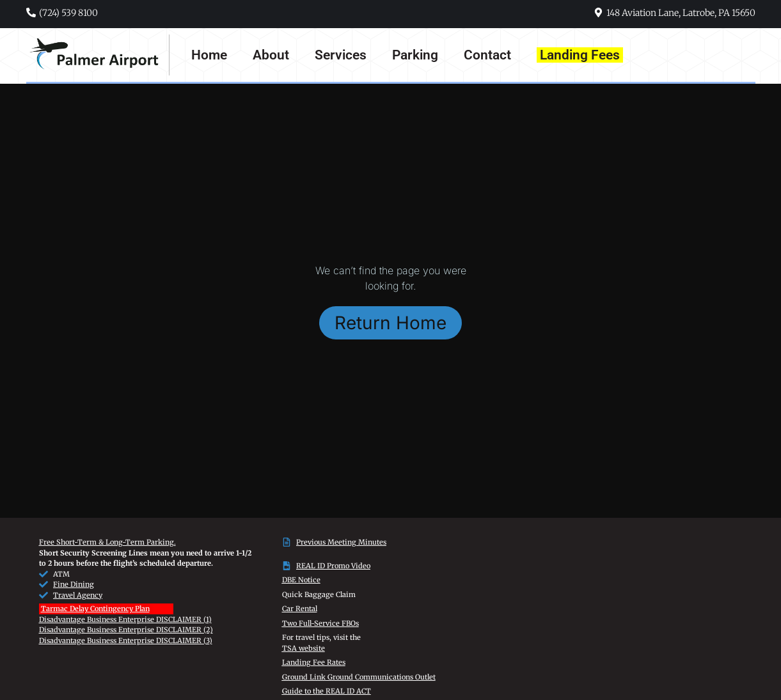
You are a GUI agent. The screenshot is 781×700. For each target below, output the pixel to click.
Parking (415, 55)
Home (209, 55)
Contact (487, 55)
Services (341, 55)
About (271, 55)
